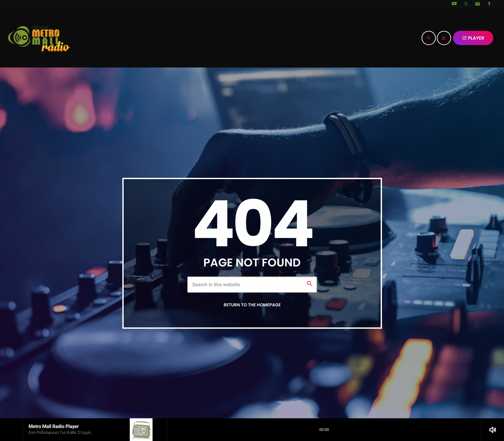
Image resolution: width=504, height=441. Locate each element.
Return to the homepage (252, 305)
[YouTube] (454, 4)
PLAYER (473, 38)
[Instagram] (478, 4)
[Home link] (39, 38)
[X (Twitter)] (466, 4)
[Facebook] (489, 4)
